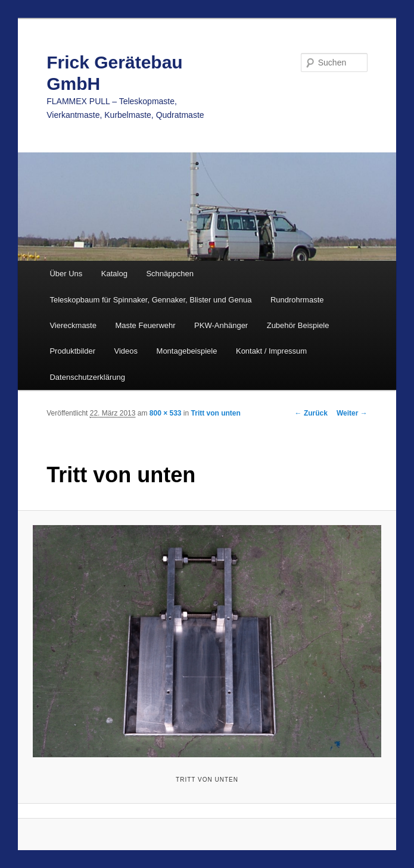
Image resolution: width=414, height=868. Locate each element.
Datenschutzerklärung (87, 377)
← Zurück (311, 413)
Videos (126, 351)
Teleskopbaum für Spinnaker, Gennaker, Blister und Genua (150, 300)
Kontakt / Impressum (271, 351)
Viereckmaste (73, 325)
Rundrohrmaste (297, 300)
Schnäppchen (170, 274)
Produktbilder (72, 351)
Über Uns (66, 274)
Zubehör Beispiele (298, 325)
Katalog (114, 274)
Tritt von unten (216, 413)
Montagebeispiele (187, 351)
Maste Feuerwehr (145, 325)
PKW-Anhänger (221, 325)
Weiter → (352, 413)
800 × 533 (166, 413)
